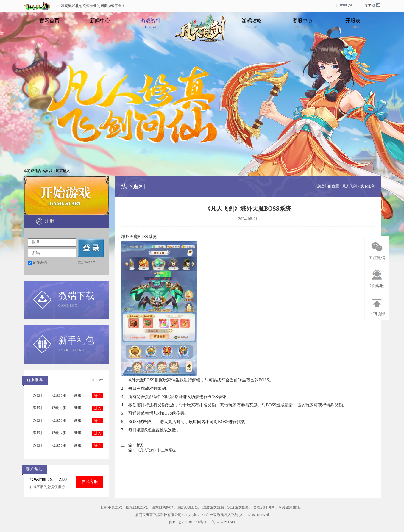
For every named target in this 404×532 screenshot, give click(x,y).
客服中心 (302, 23)
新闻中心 (100, 23)
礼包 (349, 5)
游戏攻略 (252, 23)
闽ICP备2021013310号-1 (188, 522)
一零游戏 (368, 5)
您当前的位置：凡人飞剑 (337, 186)
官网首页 (49, 23)
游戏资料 (151, 23)
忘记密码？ (87, 262)
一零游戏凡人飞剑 (224, 515)
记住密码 (40, 262)
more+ (98, 380)
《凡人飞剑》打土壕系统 (156, 450)
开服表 (353, 23)
